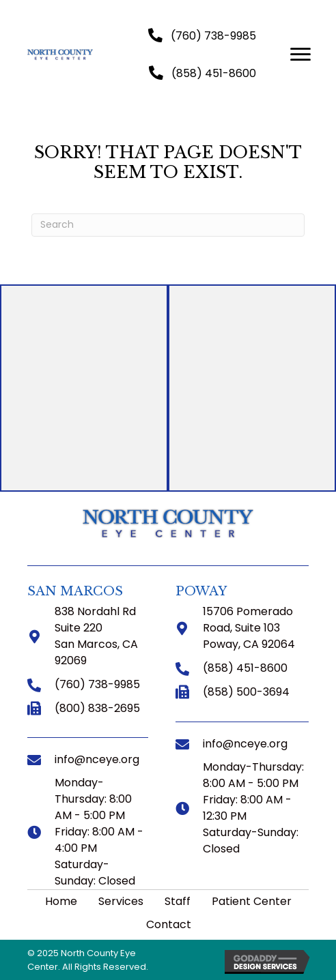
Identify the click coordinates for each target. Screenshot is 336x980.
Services (121, 901)
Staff (178, 901)
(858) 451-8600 (245, 668)
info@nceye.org (97, 759)
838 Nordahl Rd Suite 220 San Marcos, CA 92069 (96, 636)
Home (61, 901)
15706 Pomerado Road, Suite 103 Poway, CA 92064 (249, 628)
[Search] (168, 225)
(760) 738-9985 (97, 684)
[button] (202, 36)
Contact (169, 924)
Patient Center (252, 901)
